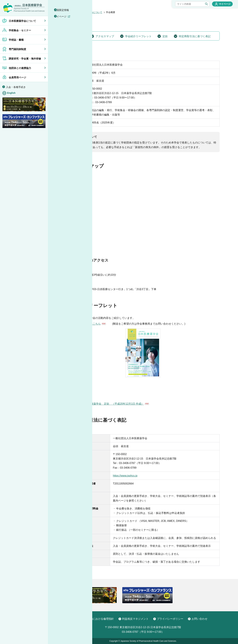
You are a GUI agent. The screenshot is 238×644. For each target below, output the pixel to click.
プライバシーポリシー (168, 619)
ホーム (70, 12)
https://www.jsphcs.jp (125, 476)
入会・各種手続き (16, 87)
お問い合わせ (198, 619)
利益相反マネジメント (134, 619)
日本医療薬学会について (90, 12)
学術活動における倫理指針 (96, 619)
